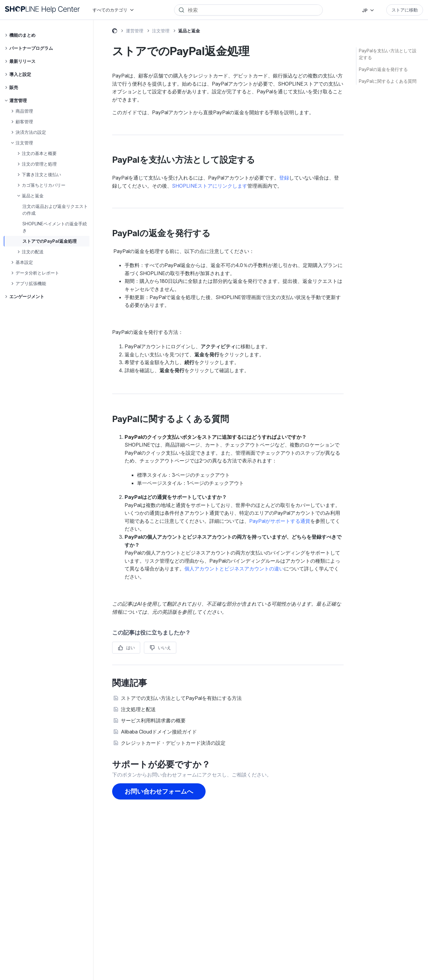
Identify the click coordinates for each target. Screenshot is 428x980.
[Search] (253, 10)
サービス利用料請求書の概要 (153, 720)
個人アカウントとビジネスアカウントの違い (234, 569)
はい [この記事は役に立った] (131, 647)
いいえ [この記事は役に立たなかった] (164, 647)
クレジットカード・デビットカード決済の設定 (173, 743)
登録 (284, 178)
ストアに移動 (405, 10)
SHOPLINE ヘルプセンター (115, 32)
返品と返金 (189, 31)
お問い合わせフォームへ (159, 791)
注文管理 (161, 31)
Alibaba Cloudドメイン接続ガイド (159, 732)
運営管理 (135, 31)
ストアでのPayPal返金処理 (50, 241)
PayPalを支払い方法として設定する (388, 54)
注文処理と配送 (138, 709)
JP (365, 10)
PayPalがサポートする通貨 (280, 521)
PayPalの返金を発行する (383, 69)
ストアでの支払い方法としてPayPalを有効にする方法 (181, 698)
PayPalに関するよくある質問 (388, 81)
